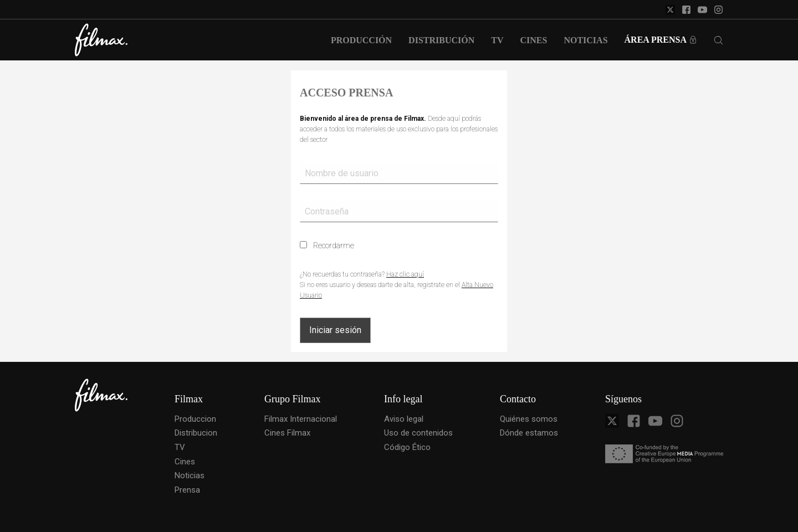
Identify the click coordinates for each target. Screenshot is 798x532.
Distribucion (196, 433)
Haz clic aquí (405, 274)
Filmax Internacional (301, 419)
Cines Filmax (287, 433)
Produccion (195, 419)
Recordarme (327, 245)
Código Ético (407, 447)
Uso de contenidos (418, 433)
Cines (185, 462)
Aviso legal (404, 419)
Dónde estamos (529, 433)
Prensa (187, 490)
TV (180, 447)
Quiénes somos (529, 419)
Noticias (190, 475)
